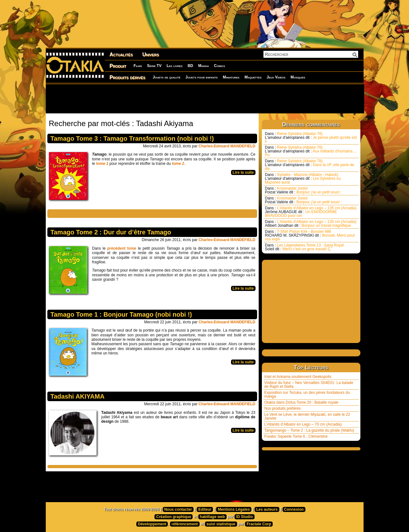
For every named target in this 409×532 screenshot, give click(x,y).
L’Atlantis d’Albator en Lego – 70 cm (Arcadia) (303, 424)
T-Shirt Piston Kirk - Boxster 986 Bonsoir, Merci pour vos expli (310, 235)
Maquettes (253, 77)
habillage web (212, 517)
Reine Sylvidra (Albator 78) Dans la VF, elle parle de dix (310, 165)
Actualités (121, 54)
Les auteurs (267, 509)
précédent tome (122, 248)
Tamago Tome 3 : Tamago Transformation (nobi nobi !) (132, 138)
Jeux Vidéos (276, 77)
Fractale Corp (259, 524)
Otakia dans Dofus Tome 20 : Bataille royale (301, 402)
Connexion (294, 509)
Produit (118, 66)
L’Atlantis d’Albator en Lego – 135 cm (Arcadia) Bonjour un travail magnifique (311, 224)
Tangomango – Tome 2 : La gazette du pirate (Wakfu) (309, 430)
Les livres (174, 66)
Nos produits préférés (283, 408)
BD (190, 66)
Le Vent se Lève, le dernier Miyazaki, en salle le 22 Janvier (307, 416)
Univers (151, 54)
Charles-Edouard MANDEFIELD (227, 146)
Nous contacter (178, 509)
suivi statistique (221, 524)
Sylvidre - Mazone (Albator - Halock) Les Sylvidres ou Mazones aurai (303, 178)
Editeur (205, 509)
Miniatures (231, 77)
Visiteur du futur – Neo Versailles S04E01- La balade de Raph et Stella (309, 385)
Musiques (298, 77)
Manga (204, 66)
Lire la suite (243, 172)
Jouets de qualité (166, 77)
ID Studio (245, 517)
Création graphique (174, 517)
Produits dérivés (128, 77)
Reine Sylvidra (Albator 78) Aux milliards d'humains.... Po (311, 151)
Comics (219, 66)
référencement (185, 524)
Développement (152, 524)
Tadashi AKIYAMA (78, 396)
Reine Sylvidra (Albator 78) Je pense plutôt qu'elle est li (311, 138)
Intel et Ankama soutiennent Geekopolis (298, 377)
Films (138, 66)
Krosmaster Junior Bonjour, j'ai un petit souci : (303, 190)
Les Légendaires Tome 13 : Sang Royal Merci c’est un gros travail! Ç (304, 247)
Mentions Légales (234, 509)
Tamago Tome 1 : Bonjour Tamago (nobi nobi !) (121, 314)
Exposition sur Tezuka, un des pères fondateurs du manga (307, 394)
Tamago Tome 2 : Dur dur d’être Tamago (111, 232)
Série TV (154, 66)
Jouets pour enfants (202, 77)
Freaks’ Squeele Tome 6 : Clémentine (296, 436)
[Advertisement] (205, 98)
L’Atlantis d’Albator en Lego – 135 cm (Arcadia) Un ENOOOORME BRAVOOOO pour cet (311, 212)
